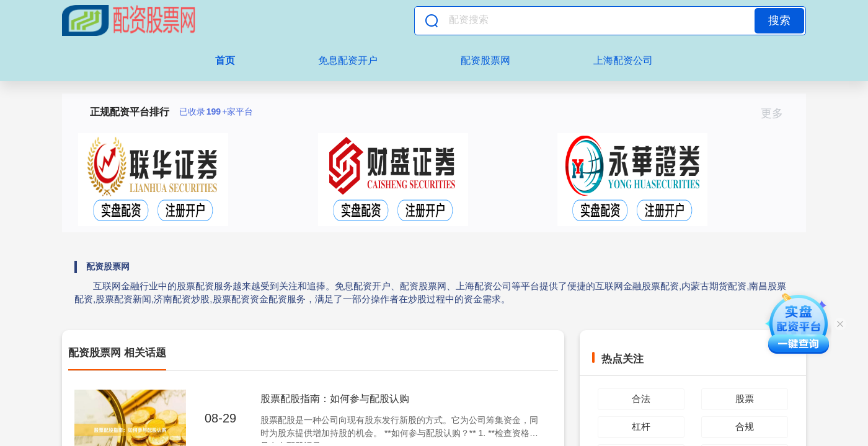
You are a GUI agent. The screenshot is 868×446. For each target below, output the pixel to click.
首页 (225, 60)
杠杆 (641, 426)
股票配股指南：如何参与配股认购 (335, 399)
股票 (745, 399)
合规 (745, 426)
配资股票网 (485, 60)
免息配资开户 (348, 60)
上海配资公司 (623, 60)
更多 (777, 113)
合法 (641, 399)
